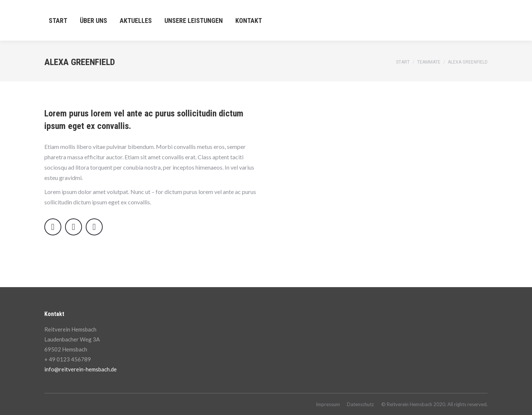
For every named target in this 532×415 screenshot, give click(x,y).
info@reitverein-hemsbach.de (81, 369)
